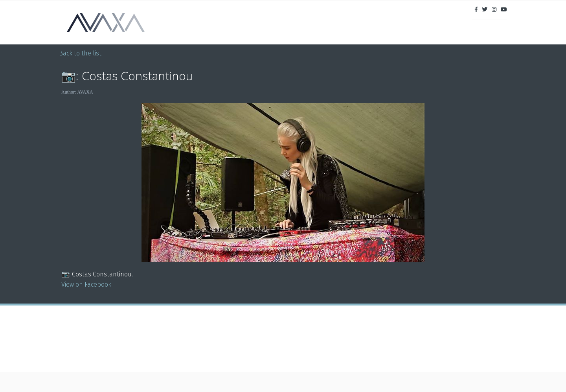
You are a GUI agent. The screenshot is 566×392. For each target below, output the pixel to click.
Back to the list (80, 53)
